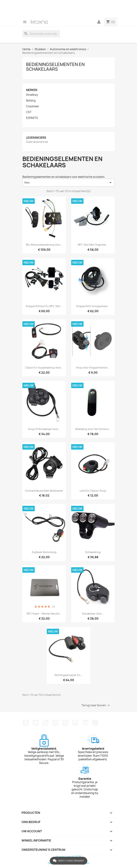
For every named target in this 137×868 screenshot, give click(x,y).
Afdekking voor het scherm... (93, 429)
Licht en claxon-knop (93, 491)
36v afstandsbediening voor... (44, 245)
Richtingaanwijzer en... (69, 675)
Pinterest (65, 723)
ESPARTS (32, 118)
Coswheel (32, 106)
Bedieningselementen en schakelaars (55, 67)
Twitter (36, 723)
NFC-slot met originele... (93, 245)
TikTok (95, 723)
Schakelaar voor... (93, 614)
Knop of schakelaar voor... (44, 429)
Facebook (26, 723)
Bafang (31, 101)
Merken (32, 90)
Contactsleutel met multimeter (44, 491)
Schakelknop (93, 552)
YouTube (55, 723)
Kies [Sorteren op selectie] (68, 183)
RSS (46, 723)
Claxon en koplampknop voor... (44, 368)
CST (29, 112)
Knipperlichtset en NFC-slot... (44, 306)
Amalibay (32, 95)
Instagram (75, 723)
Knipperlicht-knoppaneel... (93, 306)
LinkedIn (85, 723)
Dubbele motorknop (44, 552)
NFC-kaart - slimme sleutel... (44, 614)
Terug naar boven (96, 705)
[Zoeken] (41, 34)
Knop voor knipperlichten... (93, 368)
